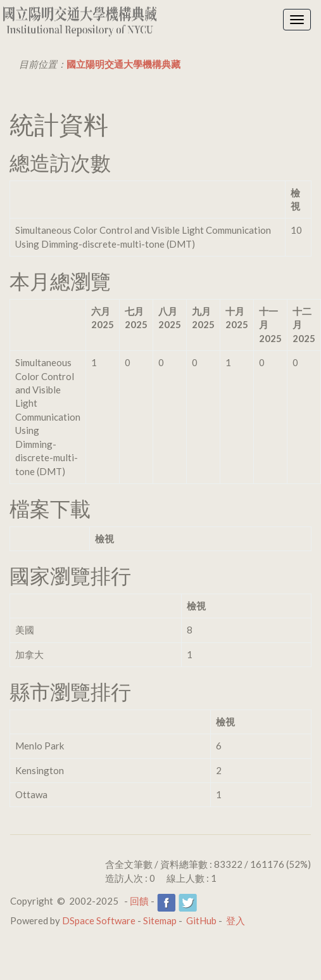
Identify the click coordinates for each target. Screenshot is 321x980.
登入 (236, 920)
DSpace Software (99, 920)
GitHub (201, 920)
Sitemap (160, 920)
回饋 (139, 901)
